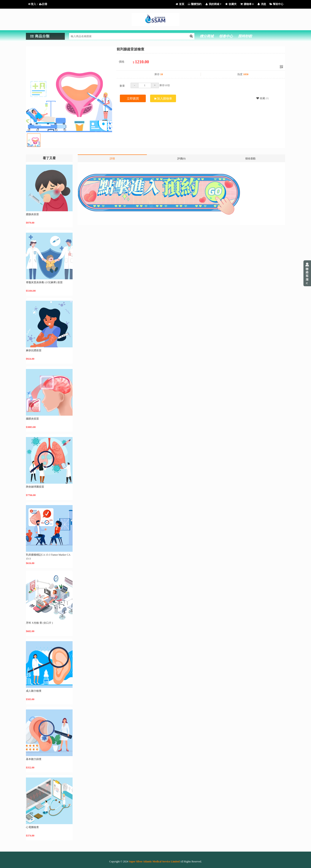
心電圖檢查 (32, 827)
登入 (32, 4)
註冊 (43, 4)
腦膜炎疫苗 (32, 419)
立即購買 (133, 99)
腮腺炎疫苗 (32, 214)
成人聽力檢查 (34, 691)
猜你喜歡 (251, 159)
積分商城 (207, 36)
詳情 (112, 159)
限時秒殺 (245, 36)
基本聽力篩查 (34, 759)
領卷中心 (226, 36)
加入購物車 (163, 99)
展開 (307, 273)
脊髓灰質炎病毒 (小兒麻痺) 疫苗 (44, 282)
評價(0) (181, 159)
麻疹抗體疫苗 (34, 350)
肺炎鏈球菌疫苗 (35, 487)
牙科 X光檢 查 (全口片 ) (39, 623)
